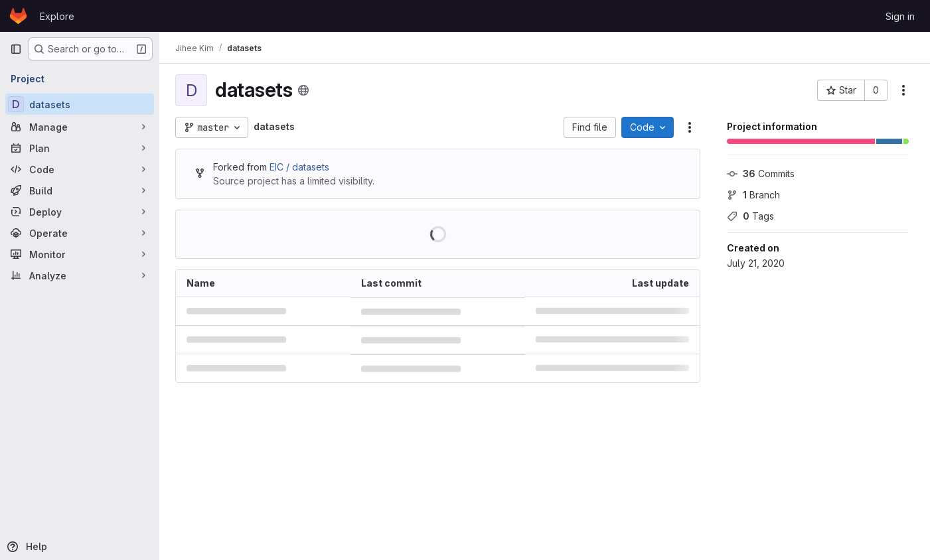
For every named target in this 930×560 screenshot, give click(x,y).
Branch (753, 195)
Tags (750, 216)
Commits (761, 174)
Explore (57, 16)
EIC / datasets (299, 167)
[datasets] (80, 104)
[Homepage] (18, 16)
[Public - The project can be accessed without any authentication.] (303, 90)
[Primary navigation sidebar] (16, 49)
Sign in (900, 16)
